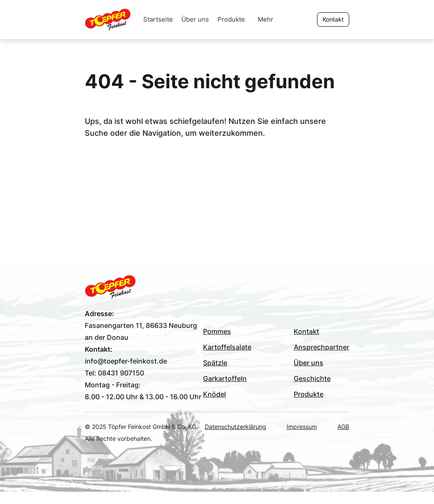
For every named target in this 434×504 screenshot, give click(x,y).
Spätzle (215, 363)
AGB (343, 427)
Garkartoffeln (225, 378)
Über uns (195, 19)
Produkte (231, 19)
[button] (266, 20)
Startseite (158, 19)
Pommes (217, 331)
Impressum (302, 427)
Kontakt (306, 331)
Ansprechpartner (321, 347)
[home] (112, 20)
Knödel (214, 394)
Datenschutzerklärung (235, 427)
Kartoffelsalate (227, 347)
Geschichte (312, 378)
